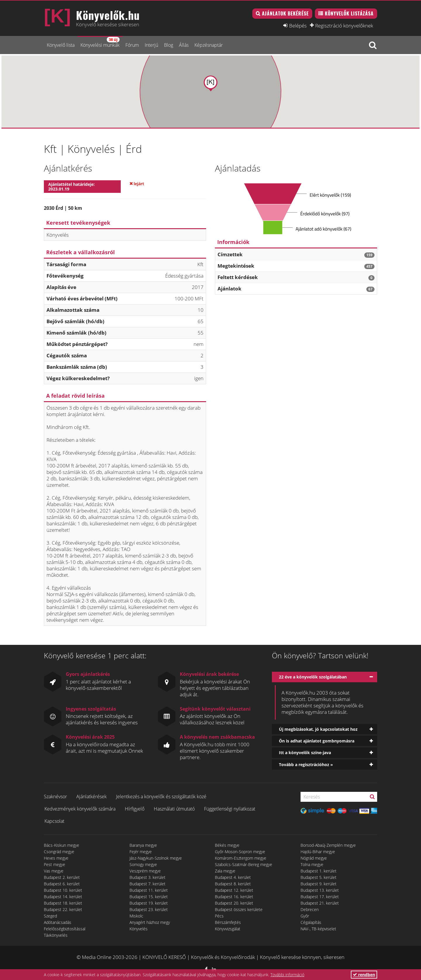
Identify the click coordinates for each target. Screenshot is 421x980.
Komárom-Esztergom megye (241, 858)
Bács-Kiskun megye (62, 845)
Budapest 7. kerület (147, 884)
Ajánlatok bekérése (285, 13)
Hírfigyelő (135, 809)
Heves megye (56, 858)
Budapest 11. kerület (149, 890)
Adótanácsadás (58, 922)
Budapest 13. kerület (320, 890)
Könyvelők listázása (349, 13)
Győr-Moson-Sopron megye (240, 852)
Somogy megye (143, 864)
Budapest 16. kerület (234, 897)
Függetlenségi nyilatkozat (230, 809)
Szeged (50, 916)
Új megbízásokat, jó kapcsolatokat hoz (318, 729)
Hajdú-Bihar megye (318, 852)
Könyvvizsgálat (228, 929)
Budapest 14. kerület (63, 897)
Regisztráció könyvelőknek (344, 25)
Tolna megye (312, 864)
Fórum (132, 45)
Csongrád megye (59, 852)
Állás (184, 45)
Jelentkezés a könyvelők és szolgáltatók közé (161, 797)
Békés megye (227, 845)
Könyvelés (139, 929)
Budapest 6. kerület (62, 884)
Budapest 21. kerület (320, 903)
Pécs (219, 916)
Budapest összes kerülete (239, 909)
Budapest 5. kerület (319, 877)
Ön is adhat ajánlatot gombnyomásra (317, 741)
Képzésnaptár (209, 45)
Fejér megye (141, 852)
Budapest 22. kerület (63, 909)
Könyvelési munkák (100, 43)
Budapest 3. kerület (147, 877)
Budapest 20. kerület (234, 903)
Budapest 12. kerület (234, 890)
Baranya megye (143, 845)
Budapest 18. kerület (63, 903)
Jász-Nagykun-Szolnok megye (156, 858)
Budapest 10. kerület (63, 890)
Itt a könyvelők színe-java (305, 753)
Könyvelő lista (61, 45)
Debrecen (310, 909)
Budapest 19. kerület (149, 903)
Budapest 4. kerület (233, 877)
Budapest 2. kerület (62, 877)
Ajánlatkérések (92, 797)
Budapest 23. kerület (149, 909)
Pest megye (55, 864)
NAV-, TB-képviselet (318, 929)
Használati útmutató (174, 809)
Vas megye (54, 871)
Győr (305, 916)
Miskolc (136, 916)
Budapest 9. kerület (319, 884)
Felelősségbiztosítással (65, 929)
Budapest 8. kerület (233, 884)
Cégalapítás (311, 922)
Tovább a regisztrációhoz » (306, 765)
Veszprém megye (145, 871)
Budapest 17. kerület (320, 897)
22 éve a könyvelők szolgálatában (313, 677)
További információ (287, 975)
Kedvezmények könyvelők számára (80, 809)
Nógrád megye (314, 858)
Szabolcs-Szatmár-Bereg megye (244, 864)
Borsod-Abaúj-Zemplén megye (328, 845)
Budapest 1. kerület (319, 871)
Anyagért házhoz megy (150, 922)
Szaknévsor (55, 797)
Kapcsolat (54, 821)
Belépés (298, 25)
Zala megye (225, 871)
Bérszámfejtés (228, 922)
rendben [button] (364, 975)
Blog (169, 45)
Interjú (151, 45)
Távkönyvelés (56, 935)
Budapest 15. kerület (149, 897)
